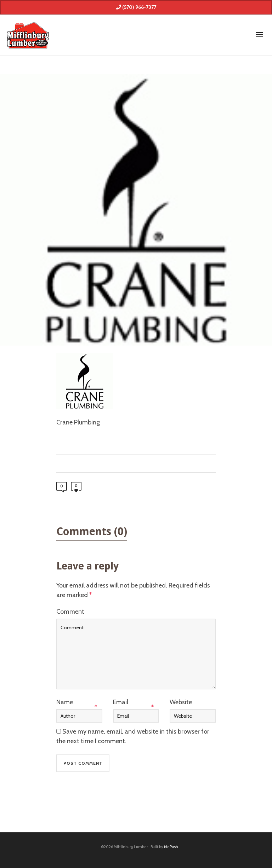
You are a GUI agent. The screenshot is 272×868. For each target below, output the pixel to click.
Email (121, 702)
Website (181, 702)
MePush (171, 847)
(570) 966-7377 (136, 7)
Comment (70, 612)
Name (65, 702)
